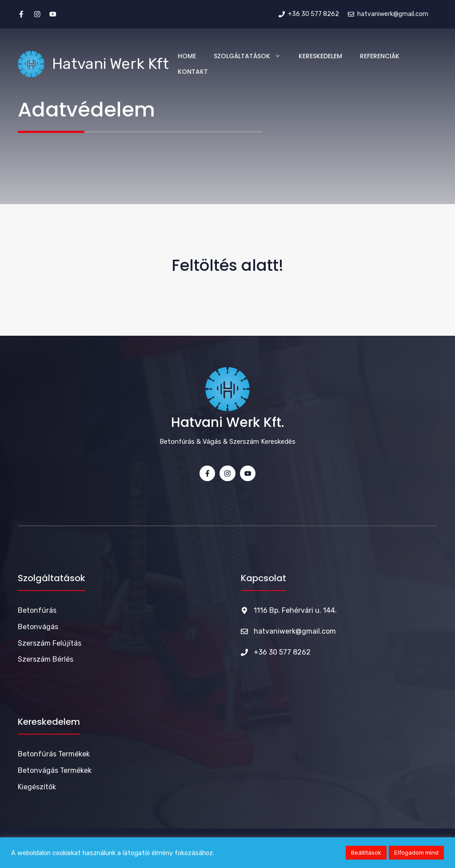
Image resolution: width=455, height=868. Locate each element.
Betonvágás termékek (55, 770)
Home (187, 56)
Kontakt (193, 72)
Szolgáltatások (252, 56)
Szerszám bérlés (46, 659)
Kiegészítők (37, 787)
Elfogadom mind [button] (416, 853)
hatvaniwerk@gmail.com (295, 631)
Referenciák (380, 56)
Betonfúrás (37, 610)
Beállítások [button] (366, 853)
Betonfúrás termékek (54, 754)
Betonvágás (38, 627)
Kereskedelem (320, 56)
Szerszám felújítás (50, 643)
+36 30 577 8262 (282, 652)
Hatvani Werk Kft (110, 64)
